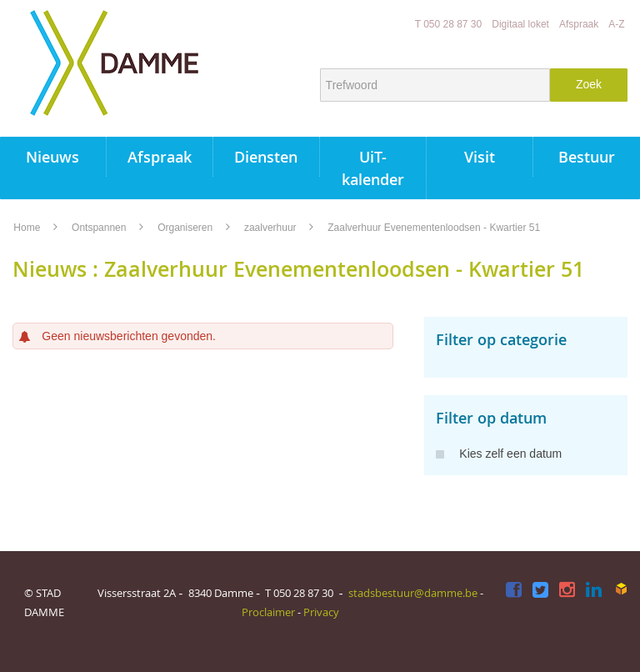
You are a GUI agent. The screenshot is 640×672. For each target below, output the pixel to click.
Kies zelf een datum (499, 454)
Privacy (321, 612)
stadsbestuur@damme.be (413, 593)
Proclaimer (268, 612)
